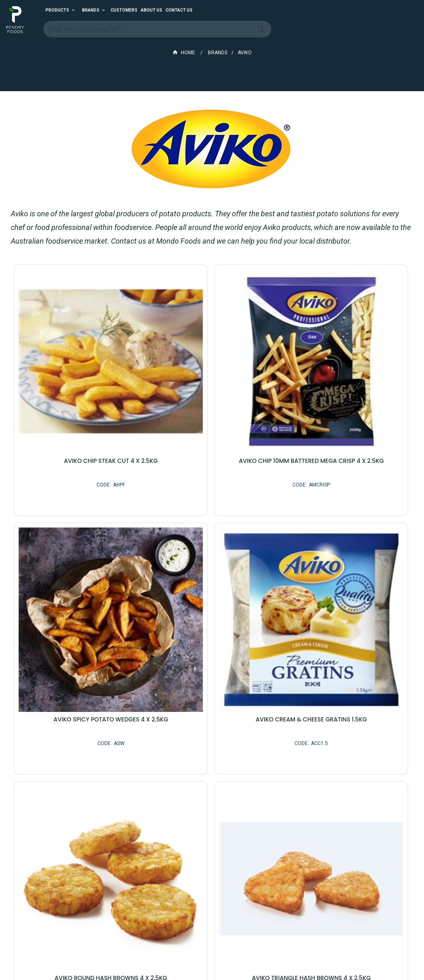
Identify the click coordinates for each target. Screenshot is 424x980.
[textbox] (149, 29)
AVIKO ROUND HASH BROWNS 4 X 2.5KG (212, 587)
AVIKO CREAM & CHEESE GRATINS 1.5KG (78, 587)
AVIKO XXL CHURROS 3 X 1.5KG (346, 779)
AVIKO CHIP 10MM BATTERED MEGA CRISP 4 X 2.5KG (212, 398)
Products (57, 10)
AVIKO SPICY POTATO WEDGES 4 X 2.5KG (346, 394)
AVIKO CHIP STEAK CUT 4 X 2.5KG (78, 394)
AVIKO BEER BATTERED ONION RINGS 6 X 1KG (212, 782)
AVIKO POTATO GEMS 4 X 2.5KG (78, 779)
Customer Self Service (207, 951)
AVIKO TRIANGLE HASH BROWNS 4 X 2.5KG (346, 590)
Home (184, 53)
